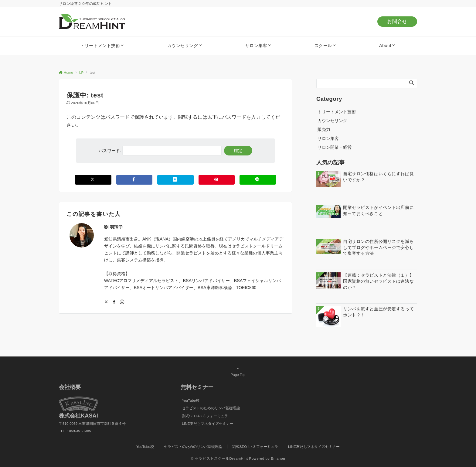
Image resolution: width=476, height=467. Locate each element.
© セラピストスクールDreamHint (219, 458)
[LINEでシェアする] (258, 180)
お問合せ (397, 21)
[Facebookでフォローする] (114, 302)
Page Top (238, 371)
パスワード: (160, 151)
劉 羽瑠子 (114, 227)
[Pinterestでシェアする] (217, 180)
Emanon (278, 458)
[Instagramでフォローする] (122, 302)
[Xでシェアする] (93, 180)
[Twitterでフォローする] (106, 302)
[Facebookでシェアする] (134, 180)
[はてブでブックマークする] (175, 180)
